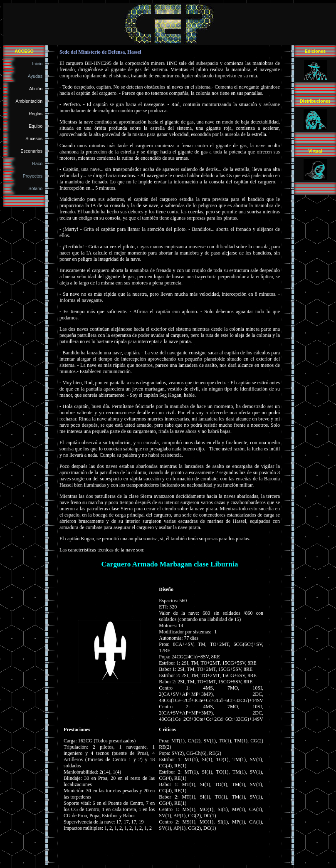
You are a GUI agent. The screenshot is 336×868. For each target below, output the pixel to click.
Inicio (38, 64)
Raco (38, 163)
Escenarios (33, 151)
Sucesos (35, 138)
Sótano (37, 188)
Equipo (37, 126)
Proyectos (34, 176)
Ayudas (36, 76)
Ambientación (31, 101)
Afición (37, 89)
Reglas (37, 114)
